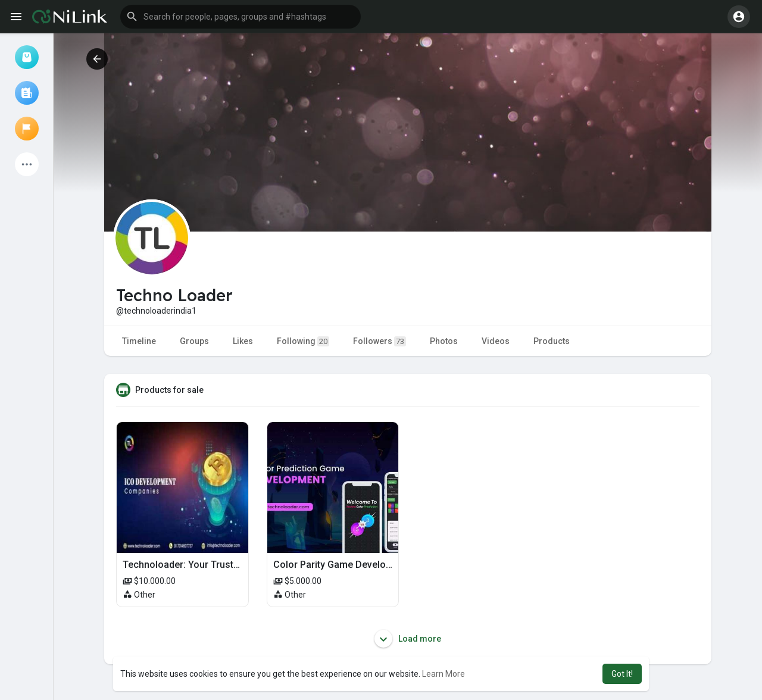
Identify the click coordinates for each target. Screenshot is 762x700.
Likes (243, 341)
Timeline (139, 341)
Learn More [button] (444, 674)
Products (552, 341)
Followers (380, 341)
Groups (194, 341)
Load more (408, 639)
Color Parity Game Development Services (363, 565)
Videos (496, 341)
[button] (241, 17)
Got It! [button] (622, 674)
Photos (444, 341)
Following (303, 341)
